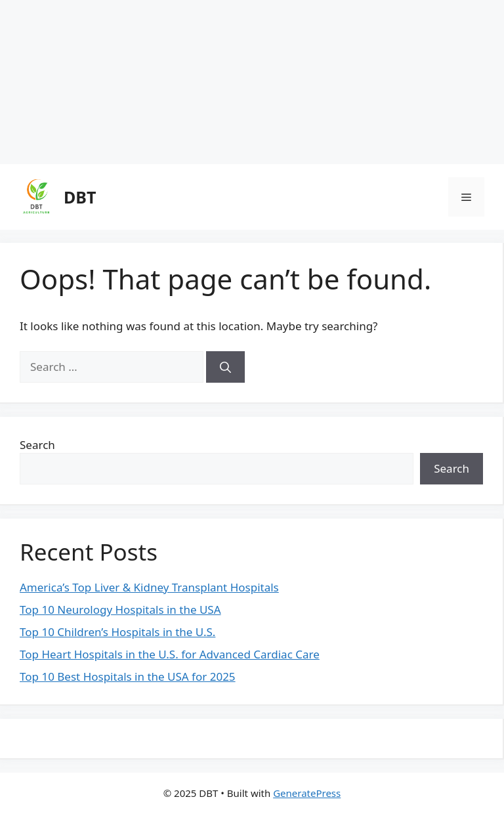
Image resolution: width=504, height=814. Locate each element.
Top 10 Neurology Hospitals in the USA (120, 610)
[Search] (225, 367)
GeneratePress (307, 793)
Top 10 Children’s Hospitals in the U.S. (117, 632)
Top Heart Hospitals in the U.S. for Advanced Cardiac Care (170, 654)
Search (37, 445)
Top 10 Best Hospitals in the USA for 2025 (128, 676)
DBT (80, 197)
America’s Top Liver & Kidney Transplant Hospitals (149, 587)
